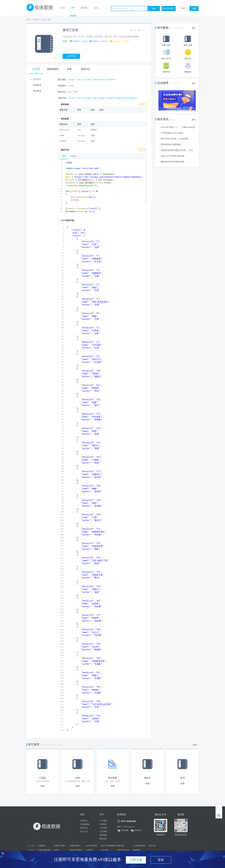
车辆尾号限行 (75, 846)
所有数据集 (85, 824)
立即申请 (71, 56)
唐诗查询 (37, 91)
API (73, 8)
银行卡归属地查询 (108, 846)
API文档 (36, 69)
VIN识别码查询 (139, 846)
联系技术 (138, 830)
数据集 (84, 8)
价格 (69, 69)
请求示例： (63, 98)
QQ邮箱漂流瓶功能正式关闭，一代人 (177, 150)
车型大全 (152, 846)
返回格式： (63, 86)
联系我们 (103, 824)
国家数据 (136, 850)
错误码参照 (53, 69)
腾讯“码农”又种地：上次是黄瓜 (174, 139)
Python (74, 156)
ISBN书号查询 (91, 846)
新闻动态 (84, 828)
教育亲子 (36, 20)
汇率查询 (89, 850)
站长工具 (84, 831)
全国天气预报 (59, 846)
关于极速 (103, 821)
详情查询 (37, 85)
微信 (219, 815)
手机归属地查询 (44, 850)
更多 (194, 28)
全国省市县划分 (123, 850)
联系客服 (125, 830)
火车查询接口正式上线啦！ (173, 133)
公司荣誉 (103, 831)
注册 (194, 8)
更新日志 (86, 69)
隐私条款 (103, 839)
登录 (183, 8)
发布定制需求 (169, 8)
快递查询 (42, 846)
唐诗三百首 (47, 20)
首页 (63, 8)
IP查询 (56, 850)
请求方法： (63, 92)
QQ (219, 808)
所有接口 (84, 821)
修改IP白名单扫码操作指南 (172, 162)
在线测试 (142, 104)
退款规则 (103, 835)
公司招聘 (103, 828)
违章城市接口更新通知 (171, 144)
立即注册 (136, 860)
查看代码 (142, 150)
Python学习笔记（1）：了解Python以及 (178, 127)
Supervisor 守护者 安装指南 (172, 156)
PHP (64, 156)
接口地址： (63, 80)
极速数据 (41, 8)
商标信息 (121, 846)
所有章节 (37, 79)
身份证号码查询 (76, 850)
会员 (96, 8)
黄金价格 (105, 850)
